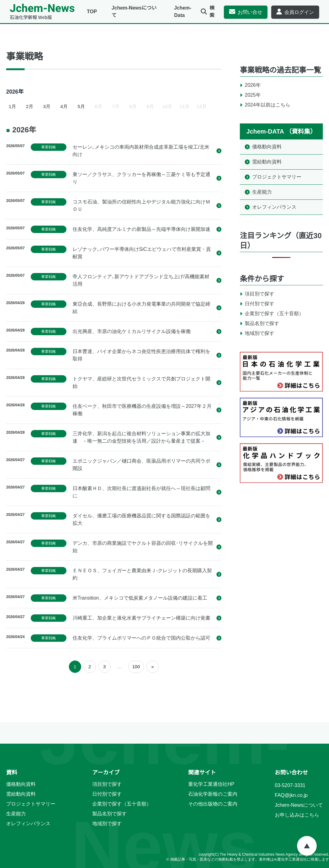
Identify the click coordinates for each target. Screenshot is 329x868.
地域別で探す (260, 333)
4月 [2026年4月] (64, 106)
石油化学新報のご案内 (213, 794)
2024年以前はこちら (268, 105)
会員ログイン (299, 12)
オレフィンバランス (274, 207)
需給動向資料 (267, 162)
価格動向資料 (267, 147)
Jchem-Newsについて (299, 805)
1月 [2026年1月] (12, 106)
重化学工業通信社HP (211, 784)
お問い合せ (250, 12)
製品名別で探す (262, 323)
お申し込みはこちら (297, 815)
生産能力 (262, 192)
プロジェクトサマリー (277, 177)
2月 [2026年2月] (29, 106)
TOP (92, 12)
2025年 (253, 95)
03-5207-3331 (290, 785)
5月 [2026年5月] (81, 106)
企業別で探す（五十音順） (274, 313)
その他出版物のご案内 (213, 804)
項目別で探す (260, 294)
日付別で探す (260, 304)
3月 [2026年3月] (47, 106)
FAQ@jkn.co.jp (291, 795)
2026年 (253, 85)
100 (136, 667)
